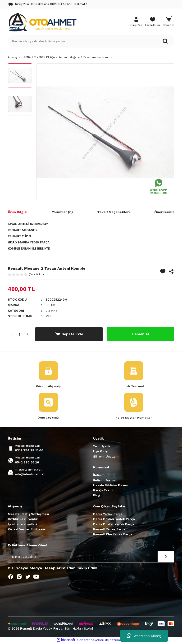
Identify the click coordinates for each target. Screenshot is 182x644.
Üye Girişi (101, 452)
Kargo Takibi (103, 491)
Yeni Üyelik (102, 447)
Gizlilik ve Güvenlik (23, 520)
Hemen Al (141, 334)
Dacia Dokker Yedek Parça (114, 520)
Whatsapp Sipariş (144, 636)
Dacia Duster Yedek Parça (114, 525)
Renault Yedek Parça (109, 530)
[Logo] (42, 22)
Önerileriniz (164, 212)
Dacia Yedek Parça (108, 515)
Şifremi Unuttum (106, 457)
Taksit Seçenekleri (113, 212)
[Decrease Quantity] (12, 334)
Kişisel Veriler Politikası (26, 530)
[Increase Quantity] (27, 334)
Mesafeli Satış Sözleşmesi (28, 515)
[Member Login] (136, 22)
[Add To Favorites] (163, 271)
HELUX (51, 305)
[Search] (91, 41)
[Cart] (168, 22)
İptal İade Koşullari (22, 525)
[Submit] (166, 557)
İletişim (99, 476)
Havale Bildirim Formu (110, 486)
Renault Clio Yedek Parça (113, 535)
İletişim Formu (104, 481)
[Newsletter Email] (91, 557)
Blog (97, 496)
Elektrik (52, 311)
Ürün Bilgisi (18, 212)
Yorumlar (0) (62, 212)
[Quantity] (19, 334)
